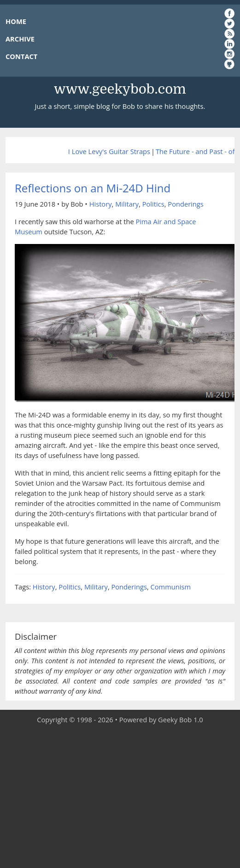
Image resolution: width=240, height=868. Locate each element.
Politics (153, 204)
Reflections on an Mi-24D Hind (93, 188)
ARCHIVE (20, 39)
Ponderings (185, 204)
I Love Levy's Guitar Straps (109, 151)
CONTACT (21, 56)
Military (127, 204)
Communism (171, 587)
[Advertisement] (120, 797)
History (101, 204)
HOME (16, 21)
